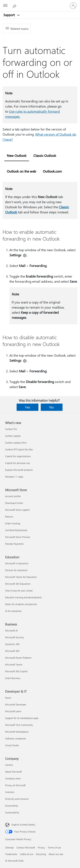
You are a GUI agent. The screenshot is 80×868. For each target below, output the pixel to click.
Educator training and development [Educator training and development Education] (23, 597)
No (52, 407)
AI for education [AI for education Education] (13, 611)
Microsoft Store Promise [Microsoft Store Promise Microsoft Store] (18, 537)
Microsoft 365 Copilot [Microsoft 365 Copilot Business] (16, 671)
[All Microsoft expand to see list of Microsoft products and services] (5, 6)
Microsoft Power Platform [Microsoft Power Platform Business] (18, 658)
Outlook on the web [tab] (21, 171)
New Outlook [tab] (17, 155)
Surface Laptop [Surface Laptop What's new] (13, 436)
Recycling (41, 854)
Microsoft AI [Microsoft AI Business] (11, 630)
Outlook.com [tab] (52, 171)
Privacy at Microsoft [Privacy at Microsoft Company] (15, 785)
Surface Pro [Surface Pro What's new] (11, 429)
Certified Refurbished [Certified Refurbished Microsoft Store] (16, 530)
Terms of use (54, 847)
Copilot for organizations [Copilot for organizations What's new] (18, 456)
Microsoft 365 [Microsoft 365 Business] (12, 651)
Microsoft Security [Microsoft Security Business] (15, 637)
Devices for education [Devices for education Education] (16, 570)
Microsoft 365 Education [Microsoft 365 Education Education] (18, 584)
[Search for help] (15, 6)
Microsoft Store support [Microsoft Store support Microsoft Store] (17, 510)
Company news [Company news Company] (13, 778)
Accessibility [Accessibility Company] (12, 806)
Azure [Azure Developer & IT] (8, 698)
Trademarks (11, 854)
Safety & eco (27, 854)
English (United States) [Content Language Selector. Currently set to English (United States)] (23, 825)
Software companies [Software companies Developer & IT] (16, 738)
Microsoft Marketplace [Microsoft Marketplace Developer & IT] (17, 732)
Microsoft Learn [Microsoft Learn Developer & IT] (13, 711)
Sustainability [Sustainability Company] (12, 812)
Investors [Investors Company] (10, 792)
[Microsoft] (40, 3)
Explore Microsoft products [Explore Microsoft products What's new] (19, 470)
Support (9, 15)
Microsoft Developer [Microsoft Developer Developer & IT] (16, 704)
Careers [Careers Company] (9, 765)
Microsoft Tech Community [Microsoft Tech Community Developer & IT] (19, 725)
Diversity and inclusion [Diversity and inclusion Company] (17, 799)
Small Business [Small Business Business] (13, 678)
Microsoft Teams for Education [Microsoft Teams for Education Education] (21, 577)
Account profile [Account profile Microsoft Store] (13, 496)
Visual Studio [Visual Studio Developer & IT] (12, 745)
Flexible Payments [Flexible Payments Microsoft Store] (14, 544)
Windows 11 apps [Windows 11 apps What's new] (14, 477)
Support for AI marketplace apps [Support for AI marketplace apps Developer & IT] (22, 718)
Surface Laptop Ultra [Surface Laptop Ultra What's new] (16, 443)
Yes (28, 407)
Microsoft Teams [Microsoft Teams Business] (14, 664)
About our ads (56, 854)
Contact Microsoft (26, 847)
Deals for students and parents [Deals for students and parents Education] (21, 604)
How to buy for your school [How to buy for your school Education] (19, 591)
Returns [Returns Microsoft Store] (9, 517)
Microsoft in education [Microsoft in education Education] (17, 563)
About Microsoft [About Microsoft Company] (13, 772)
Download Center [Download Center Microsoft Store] (14, 503)
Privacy (41, 847)
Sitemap (9, 847)
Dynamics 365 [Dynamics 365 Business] (12, 644)
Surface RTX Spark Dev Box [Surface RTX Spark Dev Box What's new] (19, 449)
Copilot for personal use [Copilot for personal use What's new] (17, 463)
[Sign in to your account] (73, 6)
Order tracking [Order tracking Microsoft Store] (13, 523)
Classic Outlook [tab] (45, 155)
